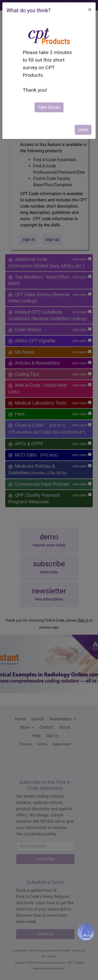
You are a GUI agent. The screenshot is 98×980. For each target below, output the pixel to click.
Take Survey (49, 107)
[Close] (90, 10)
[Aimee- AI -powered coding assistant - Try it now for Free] (86, 932)
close (83, 130)
